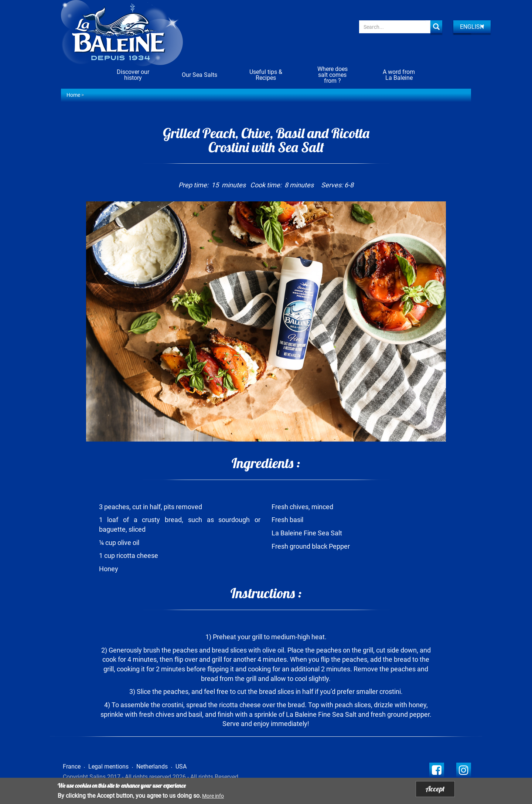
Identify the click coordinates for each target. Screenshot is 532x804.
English (472, 27)
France (72, 766)
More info (213, 796)
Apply (436, 27)
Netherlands (152, 766)
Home (73, 95)
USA (181, 766)
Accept (435, 789)
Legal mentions (108, 766)
